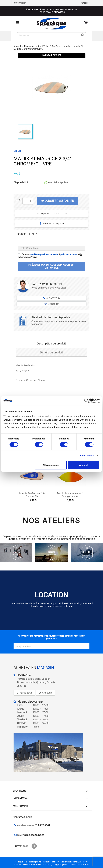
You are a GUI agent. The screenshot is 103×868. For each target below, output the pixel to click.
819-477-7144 (52, 298)
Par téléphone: (52, 214)
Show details (87, 456)
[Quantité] (26, 201)
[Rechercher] (51, 35)
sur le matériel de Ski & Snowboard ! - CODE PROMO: (52, 11)
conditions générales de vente (44, 254)
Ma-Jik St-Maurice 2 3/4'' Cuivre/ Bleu (33, 495)
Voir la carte (26, 693)
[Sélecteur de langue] (85, 3)
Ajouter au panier (57, 201)
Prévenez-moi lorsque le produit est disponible (52, 266)
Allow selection (51, 465)
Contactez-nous (22, 817)
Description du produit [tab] (51, 343)
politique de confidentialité (69, 864)
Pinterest (37, 235)
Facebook (34, 846)
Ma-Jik (17, 151)
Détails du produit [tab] (51, 352)
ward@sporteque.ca (34, 835)
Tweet (33, 235)
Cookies (85, 864)
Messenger (52, 304)
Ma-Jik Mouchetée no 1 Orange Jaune (70, 495)
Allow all (84, 465)
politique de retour (69, 254)
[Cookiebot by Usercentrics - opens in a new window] (87, 401)
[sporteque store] (51, 753)
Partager (29, 235)
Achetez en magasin (51, 224)
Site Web (47, 693)
